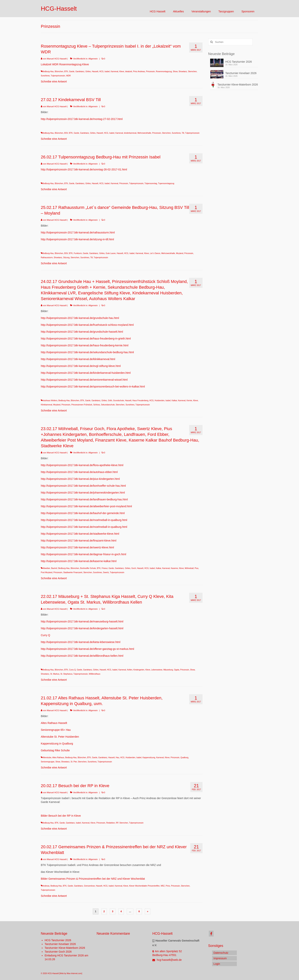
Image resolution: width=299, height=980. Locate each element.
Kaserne (174, 568)
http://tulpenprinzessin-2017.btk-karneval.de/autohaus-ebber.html (79, 472)
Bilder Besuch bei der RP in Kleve (61, 816)
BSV (66, 133)
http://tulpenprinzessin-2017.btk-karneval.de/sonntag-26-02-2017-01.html (84, 169)
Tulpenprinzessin (58, 76)
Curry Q (45, 635)
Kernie (189, 401)
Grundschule (119, 401)
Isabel (107, 71)
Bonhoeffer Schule (88, 568)
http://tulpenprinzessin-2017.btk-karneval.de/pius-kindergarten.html (80, 479)
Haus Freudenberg (140, 401)
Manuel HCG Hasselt (57, 59)
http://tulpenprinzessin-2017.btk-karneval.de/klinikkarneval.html (78, 359)
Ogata (177, 670)
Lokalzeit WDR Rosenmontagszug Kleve (65, 64)
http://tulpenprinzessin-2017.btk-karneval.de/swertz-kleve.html (77, 547)
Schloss (97, 405)
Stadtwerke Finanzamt (73, 572)
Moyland (180, 253)
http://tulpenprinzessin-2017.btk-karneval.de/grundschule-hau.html (80, 318)
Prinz (168, 886)
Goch (134, 568)
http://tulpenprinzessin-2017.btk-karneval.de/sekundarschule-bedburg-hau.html (87, 352)
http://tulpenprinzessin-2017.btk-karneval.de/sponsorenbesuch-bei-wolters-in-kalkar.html (93, 387)
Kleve (122, 71)
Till (183, 133)
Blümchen (59, 71)
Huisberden (160, 401)
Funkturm (78, 253)
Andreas (46, 886)
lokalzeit (129, 71)
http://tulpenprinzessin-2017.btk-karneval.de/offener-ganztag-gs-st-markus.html (87, 649)
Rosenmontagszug (164, 71)
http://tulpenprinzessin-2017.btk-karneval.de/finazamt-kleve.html (79, 541)
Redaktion (111, 823)
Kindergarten (139, 670)
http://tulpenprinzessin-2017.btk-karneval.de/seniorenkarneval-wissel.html (84, 380)
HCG (101, 71)
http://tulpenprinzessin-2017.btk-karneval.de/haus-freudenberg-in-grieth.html (86, 339)
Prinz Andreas (139, 71)
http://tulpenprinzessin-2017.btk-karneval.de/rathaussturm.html (78, 232)
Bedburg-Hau (48, 71)
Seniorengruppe (48, 762)
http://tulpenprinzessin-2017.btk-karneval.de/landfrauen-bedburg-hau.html (84, 499)
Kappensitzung (149, 758)
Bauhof (54, 568)
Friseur (105, 568)
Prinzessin (150, 71)
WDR (68, 76)
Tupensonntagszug (166, 183)
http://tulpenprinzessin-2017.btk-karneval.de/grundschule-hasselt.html (82, 332)
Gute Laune (111, 253)
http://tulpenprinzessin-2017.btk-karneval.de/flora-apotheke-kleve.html (82, 465)
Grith (110, 401)
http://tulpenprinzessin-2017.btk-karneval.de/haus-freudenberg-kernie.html (85, 345)
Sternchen (192, 71)
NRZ (163, 886)
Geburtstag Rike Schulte (55, 750)
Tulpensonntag (151, 183)
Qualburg (184, 758)
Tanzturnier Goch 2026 (58, 952)
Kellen (130, 670)
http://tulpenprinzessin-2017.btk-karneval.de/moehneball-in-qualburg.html (84, 520)
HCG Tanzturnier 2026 (239, 62)
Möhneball (189, 568)
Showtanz (183, 71)
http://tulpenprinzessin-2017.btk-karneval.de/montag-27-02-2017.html (82, 119)
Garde (72, 71)
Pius (197, 568)
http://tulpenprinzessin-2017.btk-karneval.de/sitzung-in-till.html (77, 239)
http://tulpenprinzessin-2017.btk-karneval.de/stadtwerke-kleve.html (80, 534)
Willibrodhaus (95, 674)
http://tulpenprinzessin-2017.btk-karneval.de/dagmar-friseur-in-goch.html (83, 554)
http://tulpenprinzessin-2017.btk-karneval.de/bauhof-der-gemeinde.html (83, 513)
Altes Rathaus (58, 758)
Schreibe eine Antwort (54, 81)
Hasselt (95, 71)
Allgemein (93, 59)
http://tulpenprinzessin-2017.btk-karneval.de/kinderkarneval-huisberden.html (86, 373)
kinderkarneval (130, 133)
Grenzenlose (90, 886)
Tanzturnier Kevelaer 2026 (241, 73)
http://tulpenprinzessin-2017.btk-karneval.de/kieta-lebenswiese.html (81, 642)
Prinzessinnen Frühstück (82, 405)
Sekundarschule (108, 405)
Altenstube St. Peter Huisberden (60, 737)
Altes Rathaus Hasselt (54, 723)
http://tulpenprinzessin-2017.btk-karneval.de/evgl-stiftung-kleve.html (81, 366)
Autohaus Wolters (50, 401)
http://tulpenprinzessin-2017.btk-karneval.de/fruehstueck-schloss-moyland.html (87, 325)
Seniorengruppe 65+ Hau (56, 730)
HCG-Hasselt (59, 9)
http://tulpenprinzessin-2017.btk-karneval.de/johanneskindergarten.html (83, 493)
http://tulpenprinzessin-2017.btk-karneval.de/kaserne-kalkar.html (79, 561)
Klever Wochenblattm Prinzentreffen (144, 886)
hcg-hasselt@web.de (167, 960)
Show (175, 71)
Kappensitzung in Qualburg (57, 744)
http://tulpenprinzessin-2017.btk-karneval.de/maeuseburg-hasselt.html (82, 621)
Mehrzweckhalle (144, 133)
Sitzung (66, 258)
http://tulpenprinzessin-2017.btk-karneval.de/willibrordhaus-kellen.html (82, 656)
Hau (117, 758)
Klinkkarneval (46, 405)
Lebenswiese (157, 670)
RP (117, 823)
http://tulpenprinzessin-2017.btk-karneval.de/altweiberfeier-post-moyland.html (86, 506)
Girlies (88, 71)
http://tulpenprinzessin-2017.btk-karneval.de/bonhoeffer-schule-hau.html (83, 486)
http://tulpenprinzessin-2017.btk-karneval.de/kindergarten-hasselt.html (82, 628)
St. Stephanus (66, 674)
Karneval (115, 71)
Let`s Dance (155, 253)
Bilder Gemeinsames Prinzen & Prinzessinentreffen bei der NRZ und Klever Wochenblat (93, 879)
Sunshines (45, 76)
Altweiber (46, 568)
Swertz (106, 572)
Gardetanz (80, 71)
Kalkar (174, 401)
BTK (66, 71)
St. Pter (74, 762)
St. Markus (55, 674)
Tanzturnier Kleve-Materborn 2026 (238, 85)
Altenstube (47, 758)
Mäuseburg (168, 670)
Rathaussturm (47, 258)
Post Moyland (47, 572)
